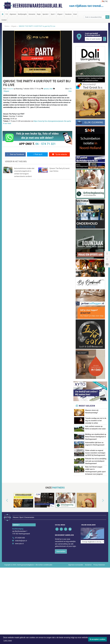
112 (7, 14)
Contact (4, 20)
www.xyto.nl (19, 540)
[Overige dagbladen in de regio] (92, 530)
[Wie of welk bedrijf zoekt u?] (93, 39)
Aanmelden (61, 548)
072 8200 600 (20, 535)
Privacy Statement (99, 562)
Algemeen (13, 14)
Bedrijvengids (22, 14)
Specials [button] (45, 14)
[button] (5, 501)
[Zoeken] (107, 17)
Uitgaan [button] (60, 14)
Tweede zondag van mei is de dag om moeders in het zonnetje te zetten (96, 421)
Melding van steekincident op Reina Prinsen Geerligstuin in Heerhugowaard (96, 437)
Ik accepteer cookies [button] (98, 639)
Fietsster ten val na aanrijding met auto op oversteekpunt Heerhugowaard (96, 461)
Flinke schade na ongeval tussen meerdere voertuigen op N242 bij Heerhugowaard (95, 453)
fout (51, 89)
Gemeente (32, 14)
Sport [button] (53, 14)
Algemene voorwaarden (76, 562)
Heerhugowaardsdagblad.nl (37, 6)
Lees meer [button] (8, 641)
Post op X (37, 154)
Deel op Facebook (15, 154)
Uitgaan (14, 26)
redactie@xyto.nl (21, 538)
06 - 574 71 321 (46, 144)
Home (7, 26)
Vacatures (68, 14)
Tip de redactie (59, 154)
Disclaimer (88, 562)
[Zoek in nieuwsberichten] (95, 17)
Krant (75, 14)
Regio (39, 14)
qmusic (46, 89)
